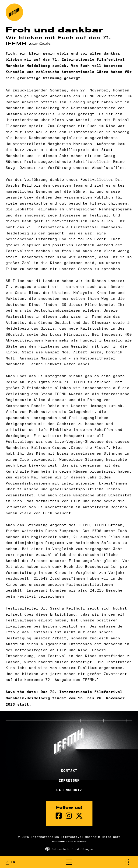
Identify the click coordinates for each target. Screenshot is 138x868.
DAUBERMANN (82, 842)
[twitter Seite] (79, 816)
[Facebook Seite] (59, 816)
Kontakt (69, 771)
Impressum (69, 781)
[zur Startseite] (14, 12)
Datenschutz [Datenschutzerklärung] (69, 790)
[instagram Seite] (69, 816)
